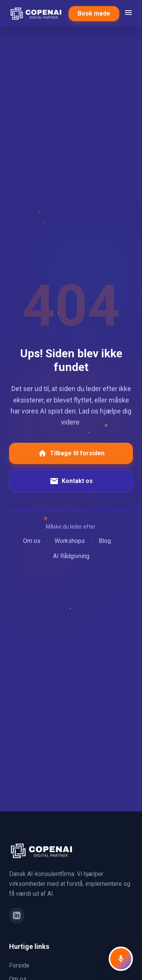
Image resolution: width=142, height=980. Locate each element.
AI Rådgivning (71, 556)
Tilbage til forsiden (71, 453)
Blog (105, 541)
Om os (32, 541)
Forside (19, 965)
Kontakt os (71, 481)
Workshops (70, 541)
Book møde (94, 13)
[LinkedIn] (17, 915)
